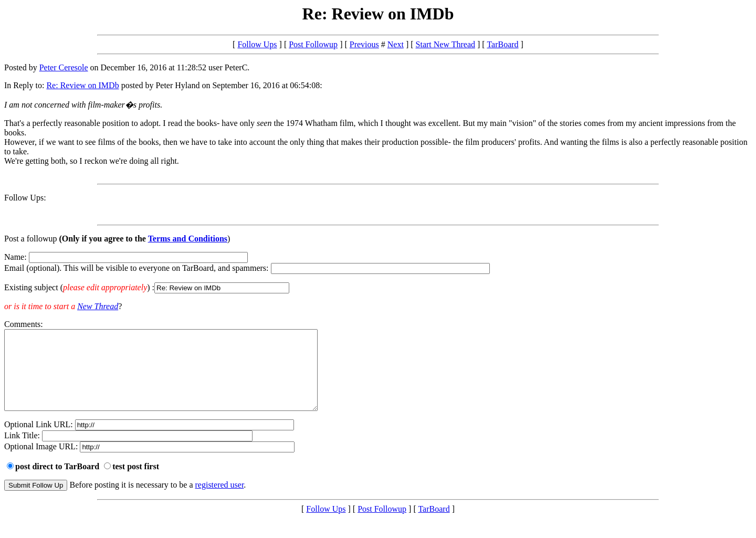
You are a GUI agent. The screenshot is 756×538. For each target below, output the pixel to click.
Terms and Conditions (188, 239)
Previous (364, 44)
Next (396, 44)
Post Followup (313, 44)
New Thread (98, 306)
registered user (220, 500)
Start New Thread (445, 44)
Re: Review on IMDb (82, 85)
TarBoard (502, 44)
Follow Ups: (25, 198)
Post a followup (30, 239)
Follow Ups (257, 44)
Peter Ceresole (64, 67)
